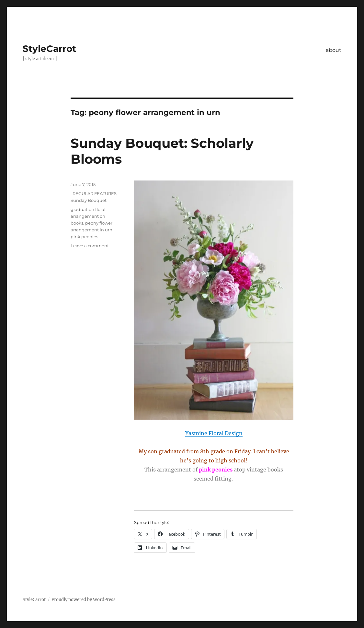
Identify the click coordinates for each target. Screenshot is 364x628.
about (334, 50)
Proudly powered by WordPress (84, 600)
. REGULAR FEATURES (94, 193)
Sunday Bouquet (89, 200)
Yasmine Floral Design (214, 433)
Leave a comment (90, 246)
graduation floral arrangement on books (88, 216)
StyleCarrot (49, 49)
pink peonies (84, 237)
